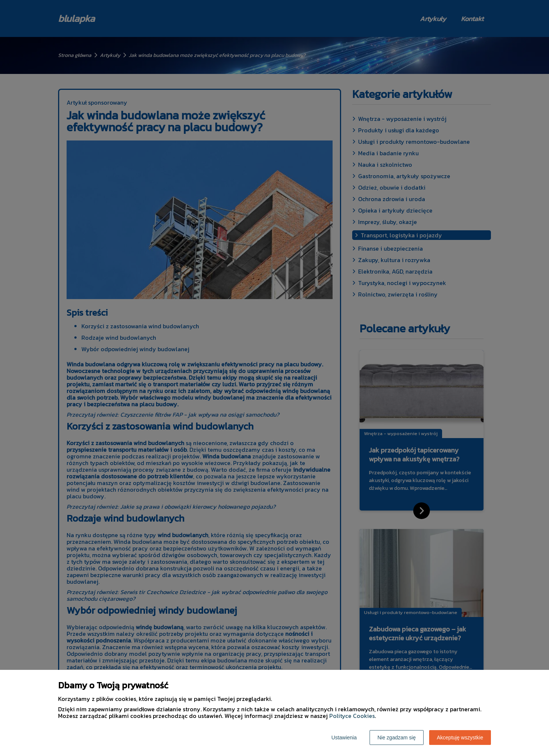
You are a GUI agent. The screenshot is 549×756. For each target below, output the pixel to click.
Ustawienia (344, 738)
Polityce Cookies (352, 716)
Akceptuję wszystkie (460, 738)
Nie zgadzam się (397, 738)
